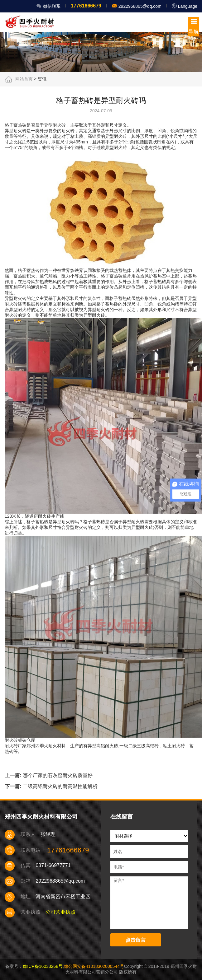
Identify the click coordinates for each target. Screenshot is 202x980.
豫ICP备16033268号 (43, 966)
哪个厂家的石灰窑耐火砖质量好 (58, 775)
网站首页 (24, 79)
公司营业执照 (60, 912)
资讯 (42, 79)
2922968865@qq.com (139, 6)
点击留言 (136, 940)
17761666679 (86, 6)
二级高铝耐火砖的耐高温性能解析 (60, 786)
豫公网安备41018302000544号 (94, 966)
